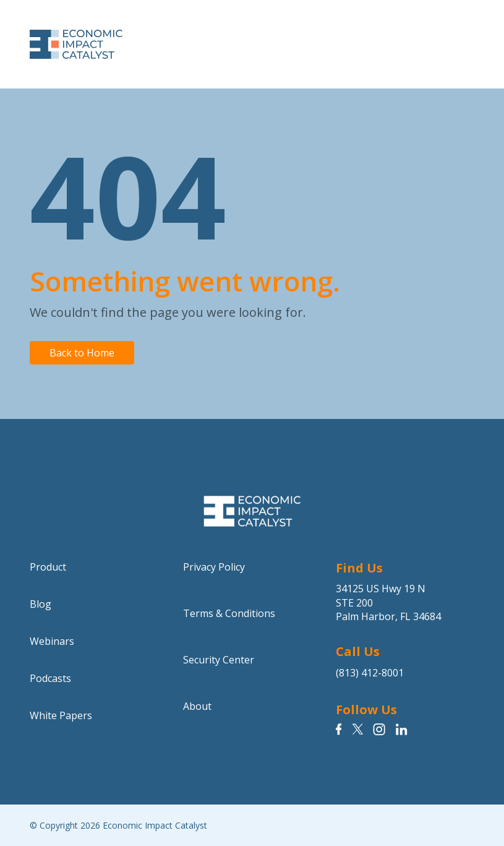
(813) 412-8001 (370, 673)
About (197, 706)
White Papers (61, 715)
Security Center (219, 660)
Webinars (52, 641)
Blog (41, 604)
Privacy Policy (214, 567)
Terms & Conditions (229, 613)
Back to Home (82, 353)
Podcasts (50, 678)
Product (48, 567)
